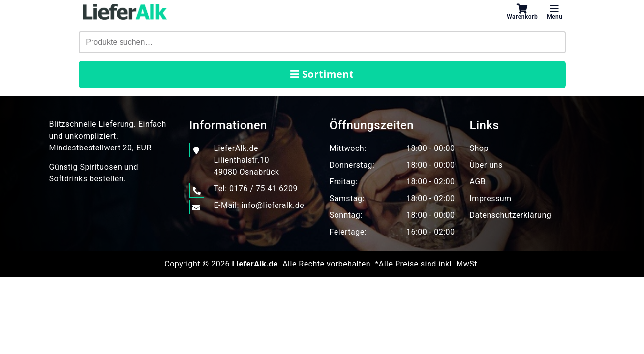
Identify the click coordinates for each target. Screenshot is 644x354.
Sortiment (322, 74)
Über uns (486, 165)
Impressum (491, 198)
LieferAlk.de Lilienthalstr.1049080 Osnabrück (247, 160)
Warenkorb (522, 12)
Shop (479, 148)
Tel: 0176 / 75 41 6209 (256, 189)
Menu (554, 12)
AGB (478, 182)
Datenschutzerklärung (511, 215)
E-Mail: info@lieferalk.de (259, 206)
